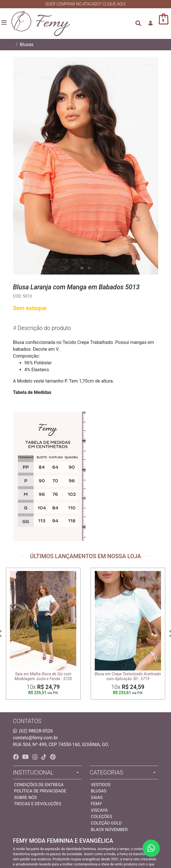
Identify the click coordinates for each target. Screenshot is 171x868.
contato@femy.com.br (36, 738)
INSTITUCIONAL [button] (33, 773)
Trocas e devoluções (38, 804)
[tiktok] (45, 757)
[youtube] (26, 757)
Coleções (101, 817)
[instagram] (36, 757)
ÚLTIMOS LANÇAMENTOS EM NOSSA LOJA (85, 556)
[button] (151, 23)
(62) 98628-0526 (36, 731)
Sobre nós (25, 798)
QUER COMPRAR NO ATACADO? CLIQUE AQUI (86, 4)
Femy (96, 804)
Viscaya (99, 810)
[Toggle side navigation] (5, 23)
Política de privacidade (40, 791)
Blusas (27, 44)
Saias (97, 798)
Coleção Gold (106, 823)
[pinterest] (53, 757)
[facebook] (17, 757)
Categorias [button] (107, 773)
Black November (109, 830)
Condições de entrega (39, 785)
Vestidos (101, 785)
